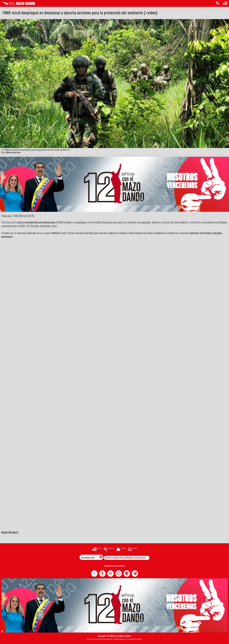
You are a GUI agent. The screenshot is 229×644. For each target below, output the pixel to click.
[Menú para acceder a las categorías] (225, 3)
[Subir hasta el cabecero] (132, 549)
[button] (94, 574)
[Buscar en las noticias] (218, 3)
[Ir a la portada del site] (121, 549)
